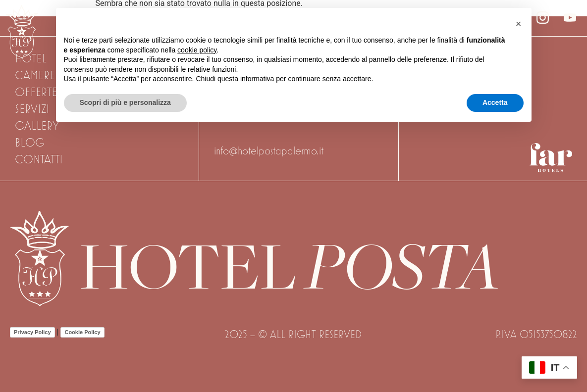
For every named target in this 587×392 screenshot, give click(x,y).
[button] (519, 24)
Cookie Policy (82, 332)
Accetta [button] (495, 102)
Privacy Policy (32, 332)
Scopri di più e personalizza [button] (125, 102)
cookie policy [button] (197, 50)
